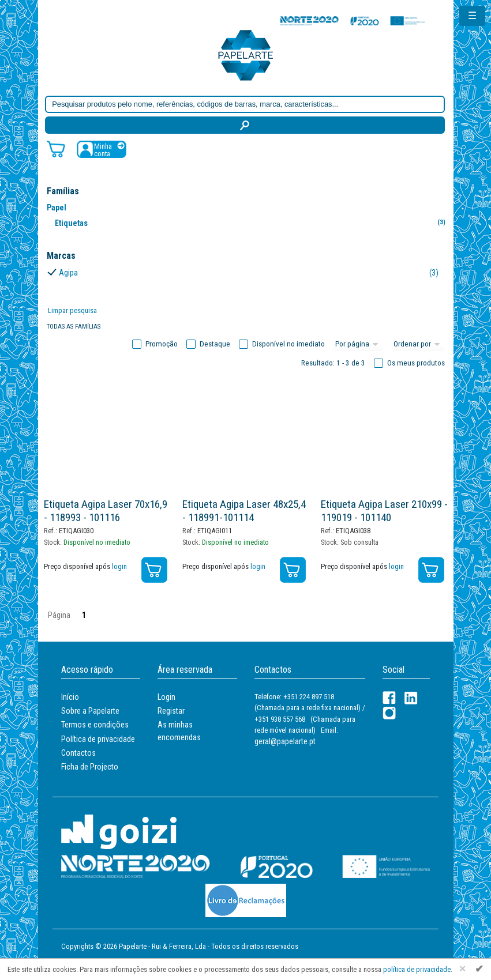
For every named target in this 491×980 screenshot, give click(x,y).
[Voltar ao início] (246, 54)
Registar (171, 711)
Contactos (78, 753)
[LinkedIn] (411, 698)
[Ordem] (418, 344)
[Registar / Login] (102, 149)
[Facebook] (389, 698)
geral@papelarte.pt (285, 741)
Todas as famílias (74, 327)
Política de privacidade (98, 739)
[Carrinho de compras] (56, 148)
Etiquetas (252, 223)
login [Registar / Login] (119, 566)
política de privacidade (417, 969)
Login (166, 697)
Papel (57, 208)
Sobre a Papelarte (90, 711)
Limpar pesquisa (72, 310)
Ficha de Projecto (90, 767)
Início (70, 697)
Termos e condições (95, 725)
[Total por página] (358, 344)
